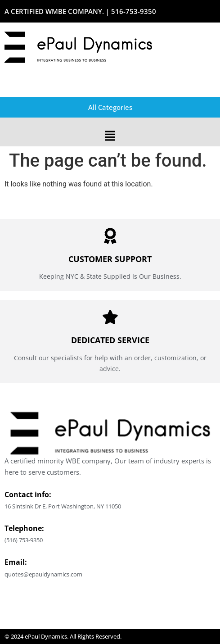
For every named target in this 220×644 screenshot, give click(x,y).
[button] (110, 136)
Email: (16, 562)
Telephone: (24, 528)
